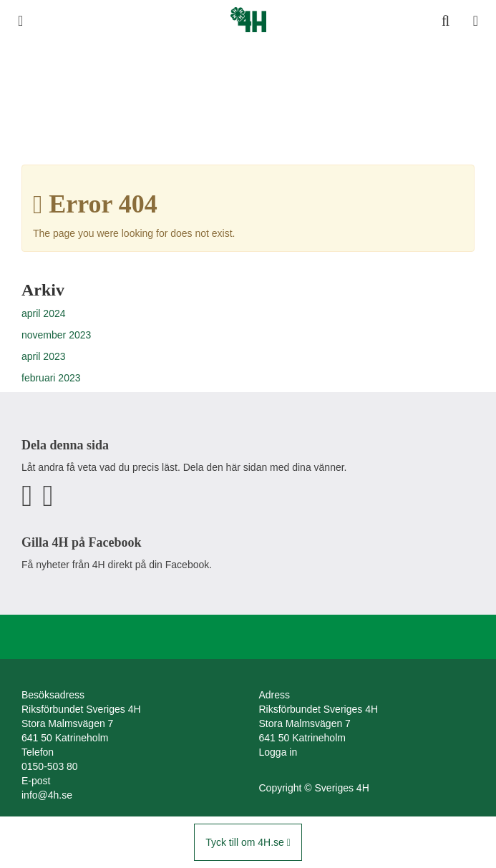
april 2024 (44, 313)
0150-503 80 (50, 766)
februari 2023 (51, 378)
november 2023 (56, 335)
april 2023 (44, 356)
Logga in (278, 752)
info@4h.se (47, 795)
